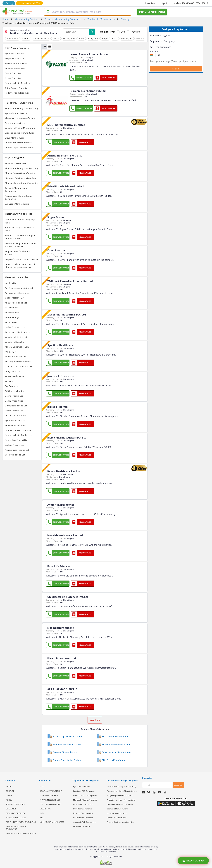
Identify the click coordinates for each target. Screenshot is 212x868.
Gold (123, 32)
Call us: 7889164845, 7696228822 (191, 3)
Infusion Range (12, 317)
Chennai (139, 38)
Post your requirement (152, 12)
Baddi (81, 38)
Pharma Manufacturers (117, 817)
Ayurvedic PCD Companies (84, 822)
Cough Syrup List (13, 371)
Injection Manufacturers (117, 813)
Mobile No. (155, 51)
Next (176, 69)
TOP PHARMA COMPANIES (50, 804)
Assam (56, 38)
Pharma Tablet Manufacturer (19, 143)
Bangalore (92, 38)
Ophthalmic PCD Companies (85, 795)
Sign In (165, 3)
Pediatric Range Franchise (17, 93)
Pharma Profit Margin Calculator (16, 828)
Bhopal (104, 38)
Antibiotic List (11, 381)
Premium (135, 32)
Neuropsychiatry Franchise (18, 83)
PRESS (42, 817)
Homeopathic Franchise (16, 63)
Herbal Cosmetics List (15, 327)
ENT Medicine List (13, 308)
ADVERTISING (45, 809)
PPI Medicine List (13, 313)
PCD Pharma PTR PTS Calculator (21, 822)
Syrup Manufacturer (15, 138)
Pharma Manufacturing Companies (21, 183)
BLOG (42, 786)
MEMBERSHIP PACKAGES (16, 817)
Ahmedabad (13, 38)
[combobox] (88, 12)
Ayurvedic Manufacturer (16, 113)
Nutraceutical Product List (17, 450)
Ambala (26, 38)
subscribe (178, 785)
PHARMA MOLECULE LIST (50, 800)
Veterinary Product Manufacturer (21, 128)
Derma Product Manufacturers (120, 804)
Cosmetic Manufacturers (117, 809)
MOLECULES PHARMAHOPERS (52, 822)
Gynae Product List (14, 411)
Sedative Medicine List (15, 357)
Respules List (11, 322)
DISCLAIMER (11, 809)
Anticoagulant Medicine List (18, 362)
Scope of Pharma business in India (21, 259)
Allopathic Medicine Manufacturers (122, 800)
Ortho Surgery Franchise (17, 88)
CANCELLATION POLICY (15, 813)
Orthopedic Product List (16, 406)
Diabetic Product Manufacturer (19, 133)
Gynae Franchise (13, 78)
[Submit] (48, 12)
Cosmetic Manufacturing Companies (16, 190)
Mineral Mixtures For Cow (17, 347)
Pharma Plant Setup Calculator (21, 833)
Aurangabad (68, 38)
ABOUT (9, 786)
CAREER (9, 795)
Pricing (9, 3)
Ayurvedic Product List (15, 420)
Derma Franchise (13, 73)
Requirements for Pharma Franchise (17, 253)
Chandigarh (125, 38)
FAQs (42, 813)
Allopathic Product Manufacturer (20, 118)
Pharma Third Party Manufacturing (21, 108)
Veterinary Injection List (16, 337)
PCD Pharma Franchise (16, 163)
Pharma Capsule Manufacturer (20, 148)
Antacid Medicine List (15, 376)
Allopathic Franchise (14, 59)
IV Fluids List (11, 352)
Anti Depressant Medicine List (19, 288)
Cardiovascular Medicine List (18, 366)
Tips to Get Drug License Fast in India (20, 229)
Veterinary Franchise (15, 68)
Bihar (114, 38)
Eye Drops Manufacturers (17, 204)
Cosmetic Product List (15, 455)
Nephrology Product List (16, 440)
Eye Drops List (12, 386)
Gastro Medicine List (15, 298)
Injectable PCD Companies (84, 791)
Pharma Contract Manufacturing (20, 173)
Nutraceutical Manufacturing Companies (18, 197)
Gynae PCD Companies (83, 804)
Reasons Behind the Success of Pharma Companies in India (20, 266)
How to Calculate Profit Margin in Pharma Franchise (20, 237)
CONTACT (10, 791)
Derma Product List (14, 396)
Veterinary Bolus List (15, 342)
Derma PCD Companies (83, 813)
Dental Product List (14, 401)
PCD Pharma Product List (17, 391)
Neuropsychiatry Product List (19, 435)
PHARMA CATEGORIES (49, 795)
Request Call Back (193, 861)
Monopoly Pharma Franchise (85, 800)
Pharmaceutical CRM (30, 3)
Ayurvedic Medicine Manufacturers (122, 791)
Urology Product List (14, 445)
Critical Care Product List (16, 415)
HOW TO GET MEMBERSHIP (51, 791)
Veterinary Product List (16, 425)
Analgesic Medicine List (16, 303)
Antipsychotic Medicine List (18, 293)
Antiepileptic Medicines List (18, 332)
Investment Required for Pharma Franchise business (20, 245)
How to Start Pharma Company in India (21, 221)
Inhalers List (11, 283)
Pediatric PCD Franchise (83, 817)
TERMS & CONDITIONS (15, 804)
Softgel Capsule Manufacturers (120, 795)
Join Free (150, 3)
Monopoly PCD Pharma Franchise (21, 178)
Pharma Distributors (82, 826)
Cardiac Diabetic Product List (18, 430)
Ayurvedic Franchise (14, 54)
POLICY (9, 800)
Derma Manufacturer (15, 123)
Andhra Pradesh (41, 38)
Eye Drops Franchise (82, 786)
